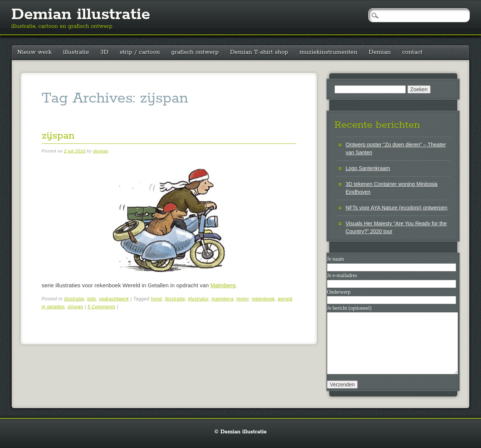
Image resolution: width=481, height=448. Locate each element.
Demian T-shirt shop (259, 52)
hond (157, 299)
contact (412, 52)
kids (92, 299)
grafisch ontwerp (195, 52)
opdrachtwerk (114, 299)
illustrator (198, 299)
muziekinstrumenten (328, 52)
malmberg (222, 299)
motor (243, 299)
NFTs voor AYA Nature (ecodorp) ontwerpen (397, 208)
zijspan (58, 136)
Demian (380, 52)
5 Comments (101, 307)
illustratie (76, 52)
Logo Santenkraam (368, 168)
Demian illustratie (81, 15)
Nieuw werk (35, 52)
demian (101, 151)
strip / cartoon (140, 52)
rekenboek (263, 299)
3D (104, 52)
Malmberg (223, 285)
